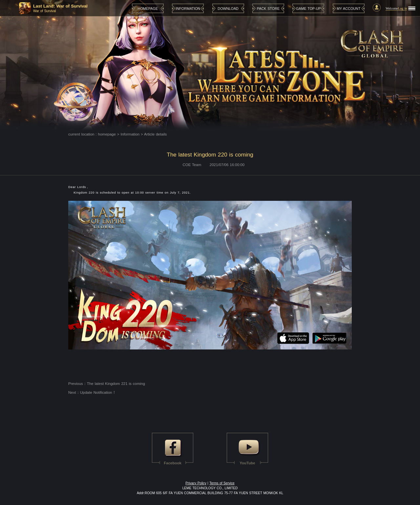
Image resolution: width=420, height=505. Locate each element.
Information (130, 134)
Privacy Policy (196, 483)
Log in (402, 8)
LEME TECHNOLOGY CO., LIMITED (210, 488)
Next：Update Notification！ (92, 392)
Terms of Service (222, 483)
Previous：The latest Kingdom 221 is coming (107, 384)
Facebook (173, 463)
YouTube (247, 463)
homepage (107, 134)
